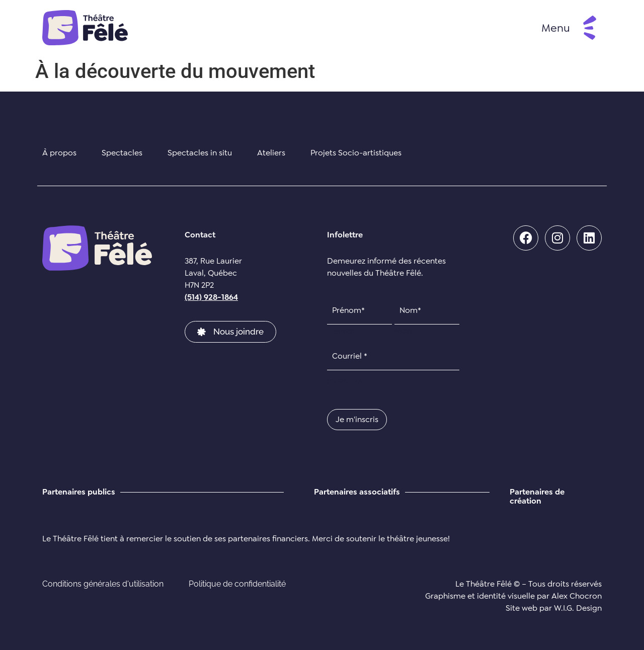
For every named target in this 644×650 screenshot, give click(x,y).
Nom (403, 330)
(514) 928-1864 (211, 297)
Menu (556, 28)
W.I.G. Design (578, 608)
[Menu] (590, 28)
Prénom (341, 330)
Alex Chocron (577, 596)
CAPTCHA (345, 382)
